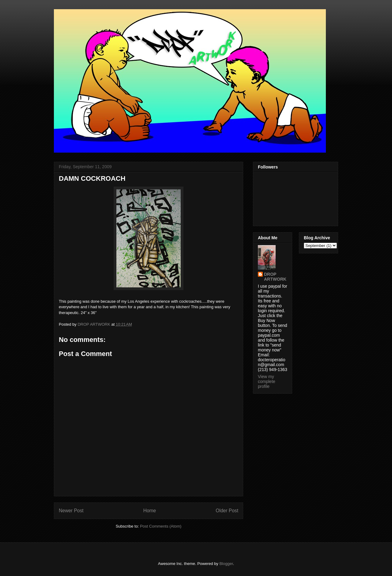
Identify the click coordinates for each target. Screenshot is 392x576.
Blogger (226, 564)
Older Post (227, 511)
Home (150, 511)
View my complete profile (267, 381)
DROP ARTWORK (275, 277)
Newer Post (71, 511)
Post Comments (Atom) (161, 526)
